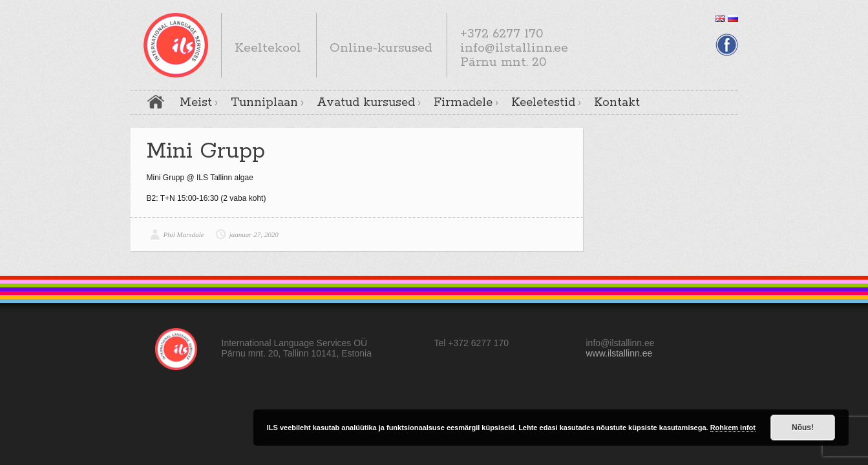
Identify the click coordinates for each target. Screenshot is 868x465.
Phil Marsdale (184, 234)
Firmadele (463, 103)
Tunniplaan (264, 103)
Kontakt (617, 103)
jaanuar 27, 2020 (254, 234)
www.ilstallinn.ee (619, 353)
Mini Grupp (206, 151)
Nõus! (803, 428)
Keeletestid (543, 103)
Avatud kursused (366, 103)
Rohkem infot (733, 428)
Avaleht (156, 102)
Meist (196, 103)
